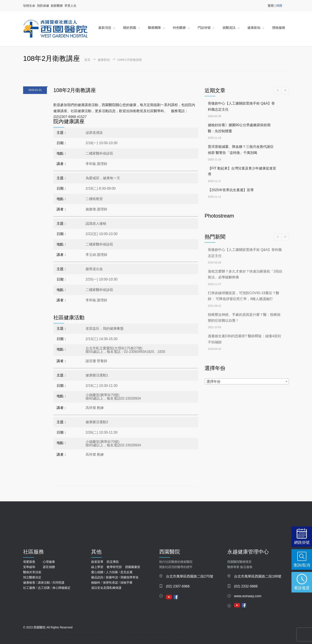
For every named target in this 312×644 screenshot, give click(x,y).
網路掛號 (302, 542)
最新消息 (105, 28)
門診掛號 (204, 28)
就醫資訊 (229, 28)
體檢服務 (279, 28)
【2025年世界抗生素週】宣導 (231, 190)
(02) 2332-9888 (246, 586)
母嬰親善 (29, 562)
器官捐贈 (49, 567)
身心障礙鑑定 (61, 588)
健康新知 (254, 28)
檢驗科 (96, 583)
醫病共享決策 (32, 572)
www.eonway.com (248, 596)
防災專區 (113, 562)
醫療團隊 (154, 28)
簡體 (279, 6)
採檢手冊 (126, 583)
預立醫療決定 (32, 577)
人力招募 (112, 572)
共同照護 (58, 583)
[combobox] (247, 381)
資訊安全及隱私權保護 (106, 588)
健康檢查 (29, 583)
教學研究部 (114, 567)
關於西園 (130, 28)
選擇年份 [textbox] (213, 382)
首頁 (87, 60)
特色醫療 (179, 28)
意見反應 (126, 572)
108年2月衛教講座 (75, 90)
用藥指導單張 (129, 577)
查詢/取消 (302, 565)
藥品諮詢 (97, 577)
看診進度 (302, 588)
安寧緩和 (29, 567)
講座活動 (44, 583)
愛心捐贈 (97, 572)
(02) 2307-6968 (178, 586)
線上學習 (97, 567)
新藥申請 (112, 577)
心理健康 (49, 562)
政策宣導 (97, 562)
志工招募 (44, 588)
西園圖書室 (133, 567)
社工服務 (29, 588)
